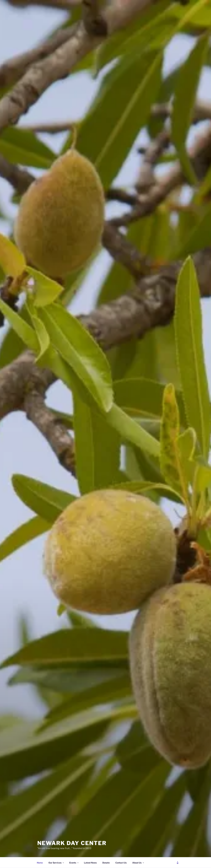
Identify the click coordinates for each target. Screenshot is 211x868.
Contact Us (121, 863)
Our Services (56, 863)
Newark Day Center (72, 843)
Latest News (90, 863)
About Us (138, 863)
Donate (106, 863)
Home (40, 863)
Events (74, 863)
